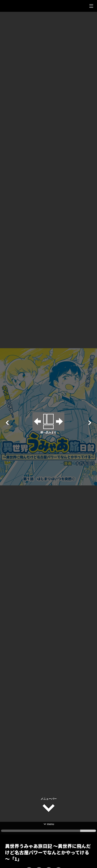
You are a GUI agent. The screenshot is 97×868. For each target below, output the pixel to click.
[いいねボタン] (29, 849)
